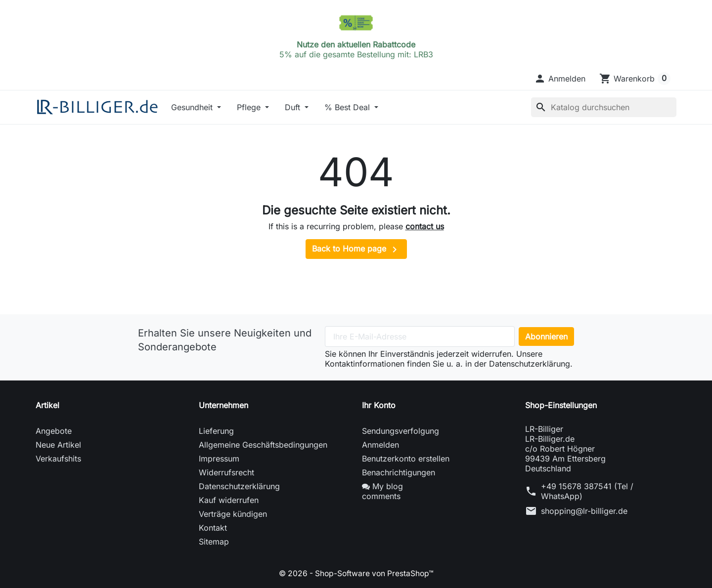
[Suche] (604, 107)
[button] (560, 79)
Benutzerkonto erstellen (406, 459)
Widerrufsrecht (226, 472)
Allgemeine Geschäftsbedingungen (263, 445)
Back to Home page (356, 250)
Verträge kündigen (233, 514)
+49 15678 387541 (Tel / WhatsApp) (587, 491)
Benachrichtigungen (399, 472)
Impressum (219, 459)
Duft (294, 107)
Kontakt (213, 528)
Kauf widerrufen (229, 500)
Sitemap (214, 542)
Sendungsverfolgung (400, 431)
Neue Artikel (58, 445)
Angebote (54, 431)
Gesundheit (193, 107)
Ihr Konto (379, 405)
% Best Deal (348, 107)
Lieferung (216, 431)
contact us (425, 226)
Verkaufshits (58, 459)
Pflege (250, 107)
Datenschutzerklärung (239, 486)
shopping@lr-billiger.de (584, 511)
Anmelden (380, 445)
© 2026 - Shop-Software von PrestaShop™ (356, 573)
